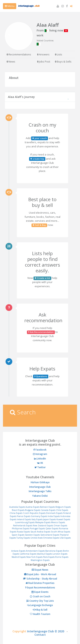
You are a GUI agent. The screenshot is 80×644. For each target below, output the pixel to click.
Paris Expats (49, 557)
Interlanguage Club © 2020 (47, 631)
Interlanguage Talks (40, 491)
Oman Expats (60, 526)
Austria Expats (32, 507)
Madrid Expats (19, 557)
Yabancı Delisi (40, 496)
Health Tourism (40, 614)
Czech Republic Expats (34, 513)
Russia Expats (23, 532)
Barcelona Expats (54, 551)
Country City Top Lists (40, 601)
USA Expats (65, 538)
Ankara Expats (18, 551)
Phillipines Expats (20, 528)
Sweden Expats (32, 535)
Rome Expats (62, 557)
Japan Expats (50, 519)
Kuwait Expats (63, 519)
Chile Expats (62, 510)
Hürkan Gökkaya (40, 482)
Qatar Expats (52, 528)
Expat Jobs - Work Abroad (40, 574)
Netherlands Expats (23, 526)
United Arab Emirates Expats (45, 538)
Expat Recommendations (40, 588)
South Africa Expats (60, 532)
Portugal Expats (37, 528)
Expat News (40, 570)
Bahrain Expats (47, 507)
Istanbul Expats (44, 554)
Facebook (40, 450)
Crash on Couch (40, 596)
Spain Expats (18, 535)
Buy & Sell (40, 610)
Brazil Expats (18, 510)
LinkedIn (40, 459)
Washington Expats (40, 560)
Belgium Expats (63, 507)
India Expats (54, 516)
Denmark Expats (54, 513)
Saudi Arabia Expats (40, 532)
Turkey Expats (23, 538)
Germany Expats (39, 516)
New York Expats (34, 557)
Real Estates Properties (40, 583)
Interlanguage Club (40, 487)
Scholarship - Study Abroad (40, 579)
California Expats (28, 554)
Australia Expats (17, 507)
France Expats (24, 516)
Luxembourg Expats (25, 522)
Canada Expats (48, 510)
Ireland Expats (24, 519)
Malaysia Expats (43, 522)
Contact (40, 635)
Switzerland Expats (50, 535)
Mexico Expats (58, 522)
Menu (10, 6)
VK (40, 463)
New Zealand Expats (43, 526)
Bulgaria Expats (33, 510)
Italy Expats (37, 519)
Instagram (40, 454)
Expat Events (40, 592)
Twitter (40, 467)
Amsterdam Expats (35, 551)
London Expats (60, 554)
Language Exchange (40, 605)
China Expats (16, 513)
